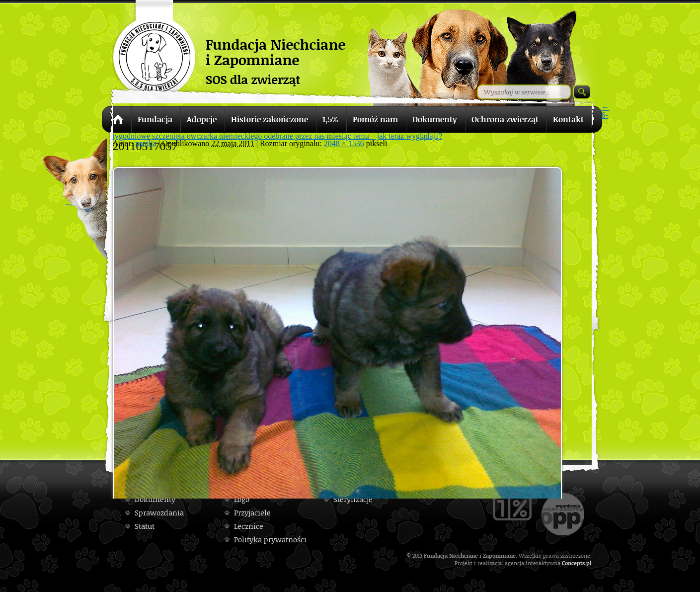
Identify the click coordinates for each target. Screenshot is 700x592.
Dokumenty (155, 499)
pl (589, 563)
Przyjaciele (252, 513)
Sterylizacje (353, 499)
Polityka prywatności (270, 540)
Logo (242, 499)
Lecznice (249, 526)
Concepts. (574, 563)
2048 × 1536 (344, 143)
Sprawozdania (159, 513)
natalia (146, 143)
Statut (145, 526)
